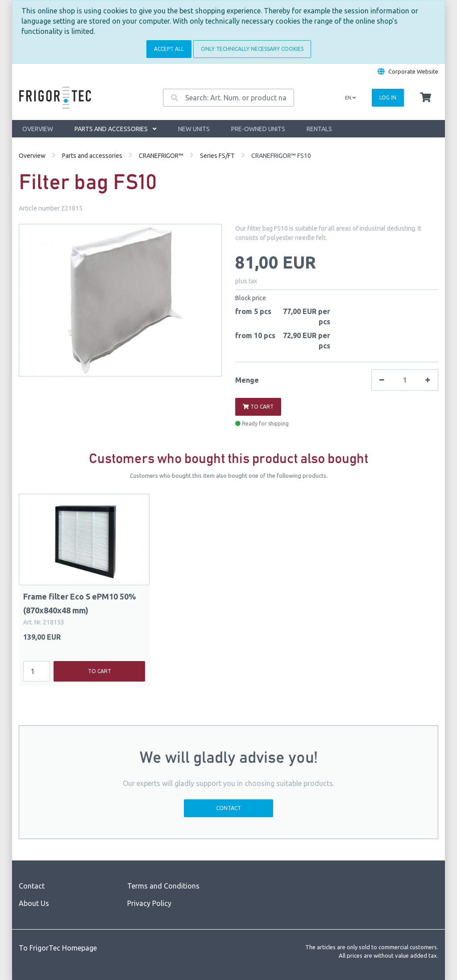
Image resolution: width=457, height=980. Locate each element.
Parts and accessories (116, 129)
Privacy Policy (149, 903)
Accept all (169, 49)
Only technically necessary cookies (252, 49)
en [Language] (350, 98)
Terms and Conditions (163, 886)
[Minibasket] (426, 98)
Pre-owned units (258, 129)
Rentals (319, 129)
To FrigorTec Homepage (58, 948)
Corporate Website (413, 71)
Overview (38, 129)
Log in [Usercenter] (388, 97)
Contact (228, 808)
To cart (258, 407)
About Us (34, 903)
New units (194, 129)
